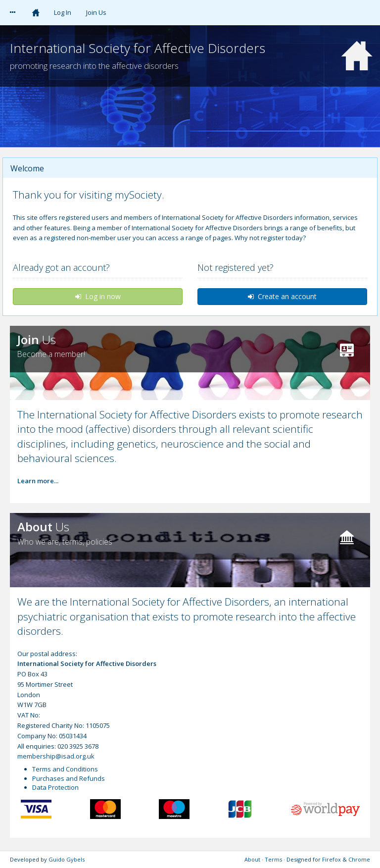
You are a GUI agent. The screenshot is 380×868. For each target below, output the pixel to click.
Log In (63, 12)
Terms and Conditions (65, 769)
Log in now (98, 296)
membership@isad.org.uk (56, 756)
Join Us (96, 12)
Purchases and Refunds (69, 778)
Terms (273, 859)
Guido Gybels (67, 859)
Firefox (332, 859)
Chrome (359, 859)
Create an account (282, 296)
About (252, 859)
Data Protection (55, 787)
